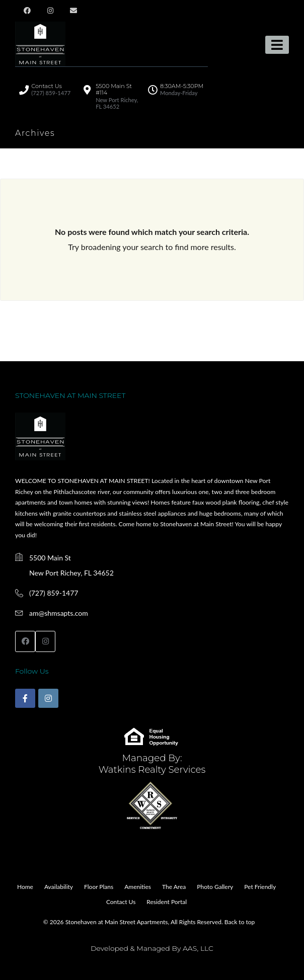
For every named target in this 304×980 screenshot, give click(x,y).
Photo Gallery (215, 887)
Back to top (240, 922)
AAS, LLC (198, 948)
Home (25, 887)
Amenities (138, 887)
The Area (174, 887)
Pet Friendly (260, 887)
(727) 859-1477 (54, 593)
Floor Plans (99, 887)
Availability (59, 887)
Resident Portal (167, 902)
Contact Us (121, 902)
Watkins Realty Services (152, 769)
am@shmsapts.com (59, 613)
